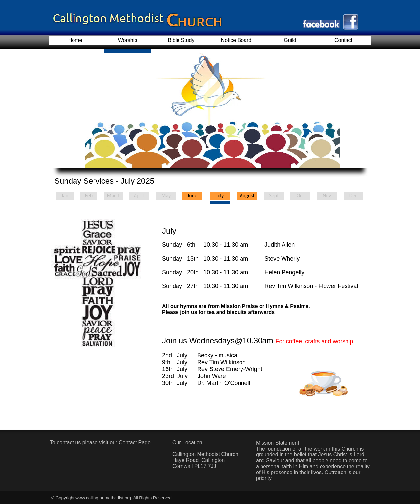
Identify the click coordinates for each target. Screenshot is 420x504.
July (220, 195)
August (247, 195)
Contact (343, 40)
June (192, 195)
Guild (290, 40)
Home (75, 40)
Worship (128, 40)
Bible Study (181, 40)
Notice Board (236, 40)
